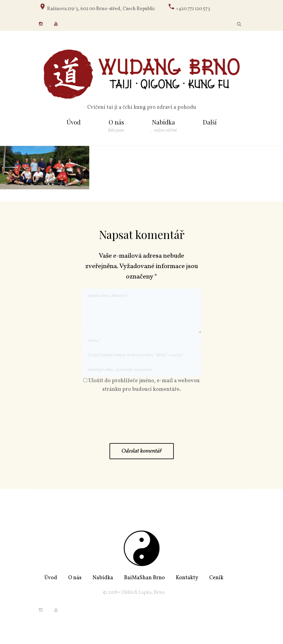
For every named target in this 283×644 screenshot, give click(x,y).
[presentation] (127, 421)
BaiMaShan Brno (144, 578)
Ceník (216, 578)
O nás (116, 122)
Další (210, 122)
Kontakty (187, 578)
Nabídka (164, 122)
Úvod (74, 122)
